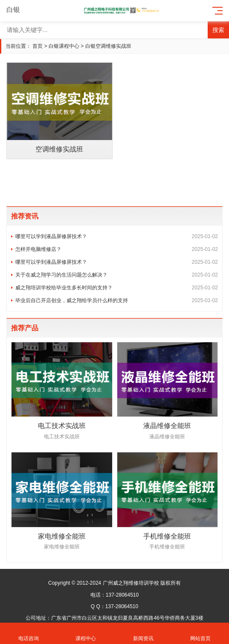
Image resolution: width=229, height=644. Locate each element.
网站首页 (200, 634)
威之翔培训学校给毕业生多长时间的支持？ (117, 288)
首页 (38, 46)
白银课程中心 (64, 46)
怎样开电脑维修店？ (117, 249)
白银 (18, 10)
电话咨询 (29, 634)
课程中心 (86, 634)
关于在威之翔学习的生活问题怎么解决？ (117, 275)
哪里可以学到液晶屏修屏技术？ (117, 236)
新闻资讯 (143, 634)
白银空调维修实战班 (108, 46)
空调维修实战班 (59, 149)
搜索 (218, 30)
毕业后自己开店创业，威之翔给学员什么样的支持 (117, 300)
